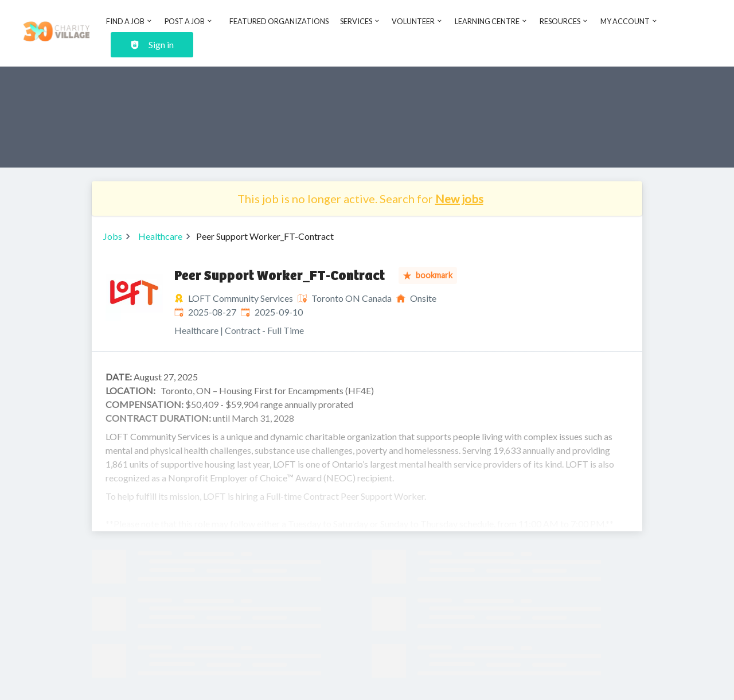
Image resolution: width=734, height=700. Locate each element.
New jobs (459, 199)
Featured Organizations (279, 21)
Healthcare (160, 236)
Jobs (113, 236)
